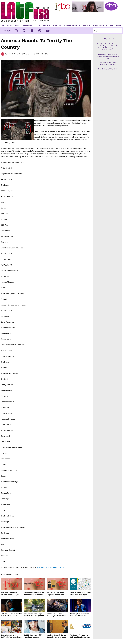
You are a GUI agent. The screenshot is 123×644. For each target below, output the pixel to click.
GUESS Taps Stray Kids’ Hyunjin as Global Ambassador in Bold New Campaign (34, 636)
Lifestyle (28, 26)
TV (3, 26)
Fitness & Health (72, 26)
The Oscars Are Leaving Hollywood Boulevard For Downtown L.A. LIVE (79, 636)
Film (9, 26)
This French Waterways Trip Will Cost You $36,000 (34, 615)
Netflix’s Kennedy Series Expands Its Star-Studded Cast (57, 636)
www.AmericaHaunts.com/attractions (50, 567)
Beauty (46, 26)
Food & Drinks (100, 26)
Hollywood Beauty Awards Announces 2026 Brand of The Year (34, 594)
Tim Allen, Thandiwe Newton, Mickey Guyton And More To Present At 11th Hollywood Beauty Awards (10, 594)
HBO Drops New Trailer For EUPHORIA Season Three (11, 615)
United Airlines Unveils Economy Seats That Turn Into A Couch (57, 615)
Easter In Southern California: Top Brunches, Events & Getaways (11, 636)
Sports (86, 26)
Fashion (57, 26)
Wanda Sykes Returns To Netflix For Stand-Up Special (79, 615)
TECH (38, 26)
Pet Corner (115, 26)
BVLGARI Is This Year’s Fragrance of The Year (55, 594)
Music (17, 26)
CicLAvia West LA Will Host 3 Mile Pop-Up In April (80, 594)
